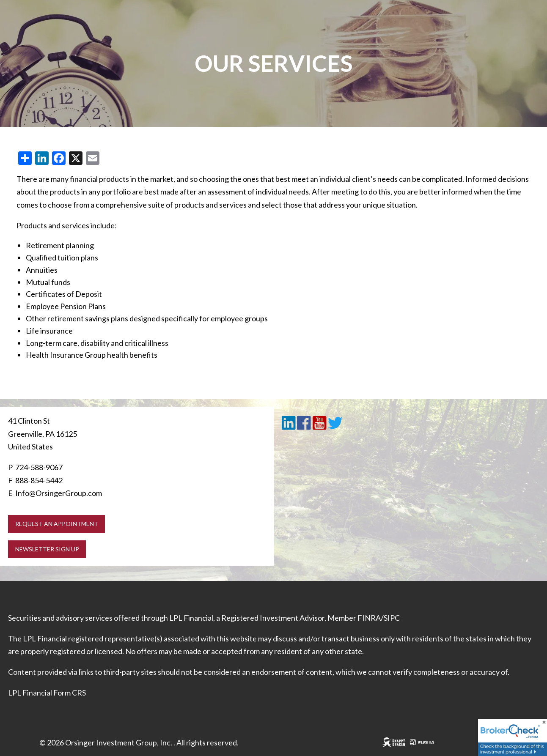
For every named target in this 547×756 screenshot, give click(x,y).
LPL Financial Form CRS (47, 693)
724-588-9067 (39, 467)
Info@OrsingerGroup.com (59, 493)
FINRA (369, 618)
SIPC (392, 618)
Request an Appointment (57, 524)
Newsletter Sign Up (47, 549)
